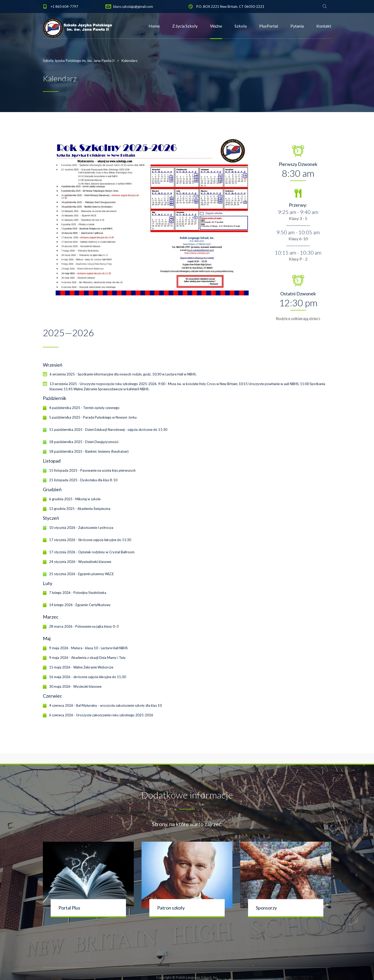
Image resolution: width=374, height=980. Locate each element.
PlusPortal (269, 26)
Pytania (297, 26)
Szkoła (241, 26)
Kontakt (324, 26)
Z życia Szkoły (185, 26)
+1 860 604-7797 (64, 7)
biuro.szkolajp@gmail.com (133, 7)
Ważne (216, 26)
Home (154, 26)
